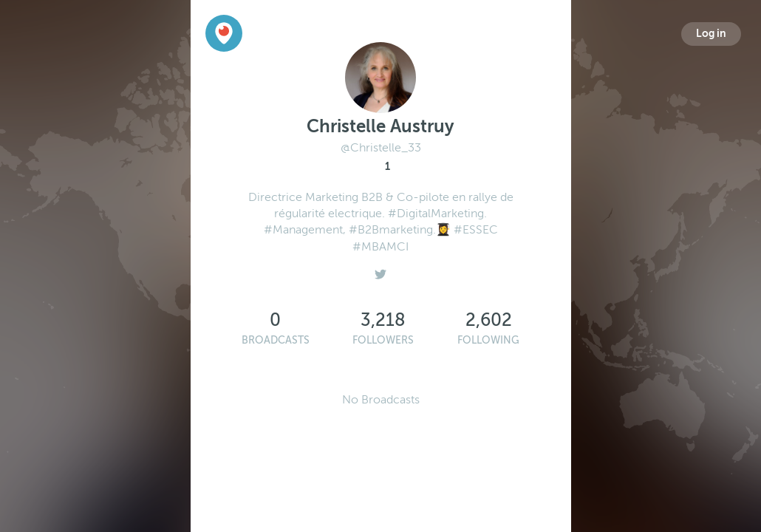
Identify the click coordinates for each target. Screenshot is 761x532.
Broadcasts (276, 340)
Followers (383, 340)
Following (488, 340)
